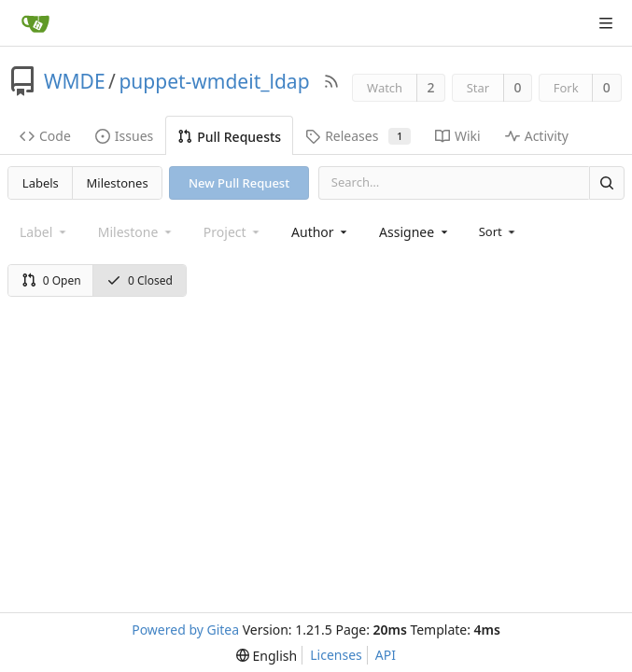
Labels (41, 183)
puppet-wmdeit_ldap (214, 81)
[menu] (499, 231)
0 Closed (140, 280)
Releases (358, 136)
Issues (124, 136)
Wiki (458, 136)
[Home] (35, 23)
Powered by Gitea (185, 630)
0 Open (51, 280)
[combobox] (321, 232)
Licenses (336, 655)
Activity (537, 136)
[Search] (607, 182)
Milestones (118, 183)
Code (45, 136)
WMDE (75, 81)
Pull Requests (229, 137)
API (386, 655)
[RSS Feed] (331, 81)
